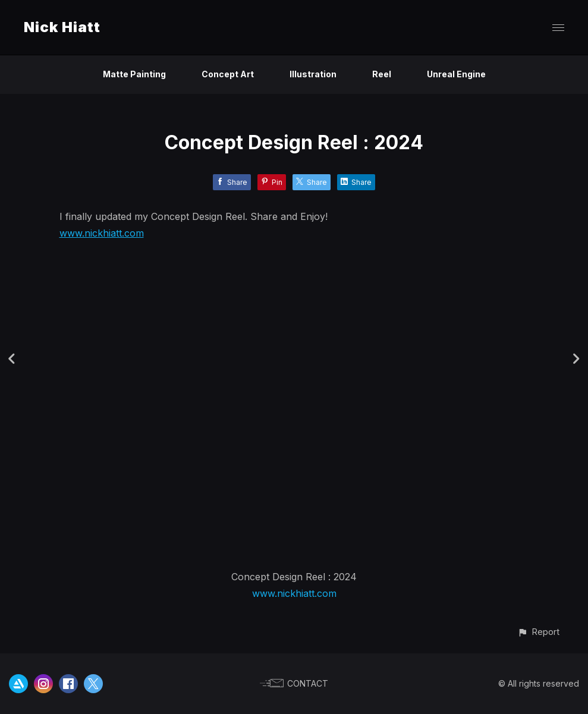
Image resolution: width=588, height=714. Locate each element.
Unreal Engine (456, 74)
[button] (538, 632)
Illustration (313, 74)
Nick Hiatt (62, 27)
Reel (382, 74)
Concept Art (228, 74)
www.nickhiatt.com (102, 233)
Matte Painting (134, 74)
